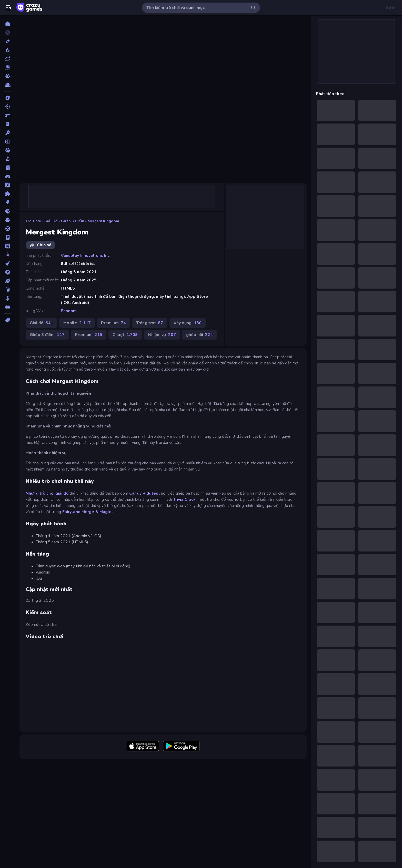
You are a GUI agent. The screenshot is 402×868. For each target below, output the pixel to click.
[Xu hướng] (8, 50)
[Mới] (8, 41)
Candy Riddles (144, 493)
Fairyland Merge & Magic (87, 512)
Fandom (69, 311)
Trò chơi (33, 221)
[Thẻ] (8, 320)
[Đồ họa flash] (8, 185)
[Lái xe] (8, 229)
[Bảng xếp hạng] (8, 85)
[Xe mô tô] (8, 298)
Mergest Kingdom (103, 221)
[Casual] (8, 159)
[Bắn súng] (8, 107)
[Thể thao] (8, 281)
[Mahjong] (8, 237)
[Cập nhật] (8, 59)
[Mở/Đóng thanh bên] (8, 8)
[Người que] (8, 255)
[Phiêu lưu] (8, 272)
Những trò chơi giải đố (47, 493)
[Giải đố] (8, 194)
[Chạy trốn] (8, 168)
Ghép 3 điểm (72, 221)
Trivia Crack (184, 499)
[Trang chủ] (8, 24)
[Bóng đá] (8, 141)
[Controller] (8, 176)
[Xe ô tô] (8, 307)
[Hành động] (8, 202)
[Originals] (8, 67)
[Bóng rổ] (8, 150)
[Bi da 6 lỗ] (8, 133)
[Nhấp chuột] (8, 263)
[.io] (8, 211)
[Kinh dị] (8, 220)
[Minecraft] (8, 246)
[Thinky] (8, 290)
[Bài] (8, 98)
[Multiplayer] (8, 76)
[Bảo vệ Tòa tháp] (8, 124)
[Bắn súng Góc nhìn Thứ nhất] (8, 115)
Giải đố (51, 221)
